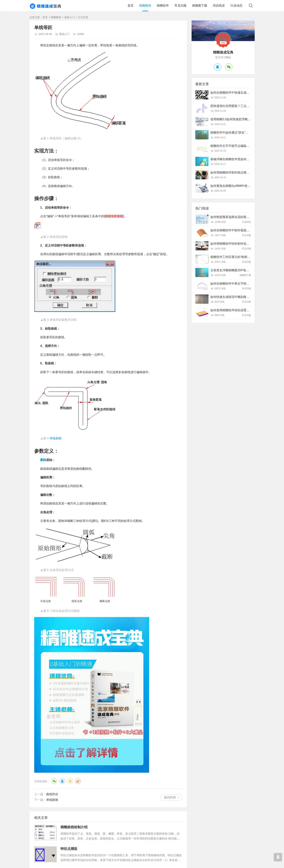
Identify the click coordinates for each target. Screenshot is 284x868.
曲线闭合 (52, 794)
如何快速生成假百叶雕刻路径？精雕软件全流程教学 (245, 297)
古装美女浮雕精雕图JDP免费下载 (233, 270)
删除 (43, 460)
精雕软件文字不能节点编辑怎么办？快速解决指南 (243, 146)
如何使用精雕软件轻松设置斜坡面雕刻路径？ (240, 310)
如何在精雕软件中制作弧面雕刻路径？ (236, 230)
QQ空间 (70, 781)
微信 (54, 781)
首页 (131, 6)
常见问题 (181, 6)
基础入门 (69, 17)
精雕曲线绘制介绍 (74, 827)
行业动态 (236, 6)
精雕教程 (145, 6)
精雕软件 (163, 6)
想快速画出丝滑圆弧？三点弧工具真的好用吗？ (242, 106)
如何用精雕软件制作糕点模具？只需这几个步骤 (242, 172)
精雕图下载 (200, 6)
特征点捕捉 (69, 849)
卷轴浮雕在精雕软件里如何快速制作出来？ (239, 159)
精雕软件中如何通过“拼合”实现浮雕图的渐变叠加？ (244, 133)
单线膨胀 (56, 438)
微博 (78, 781)
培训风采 (219, 6)
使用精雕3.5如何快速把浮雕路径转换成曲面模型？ (244, 119)
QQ (62, 781)
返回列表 (170, 797)
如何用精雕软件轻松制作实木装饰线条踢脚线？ (242, 244)
